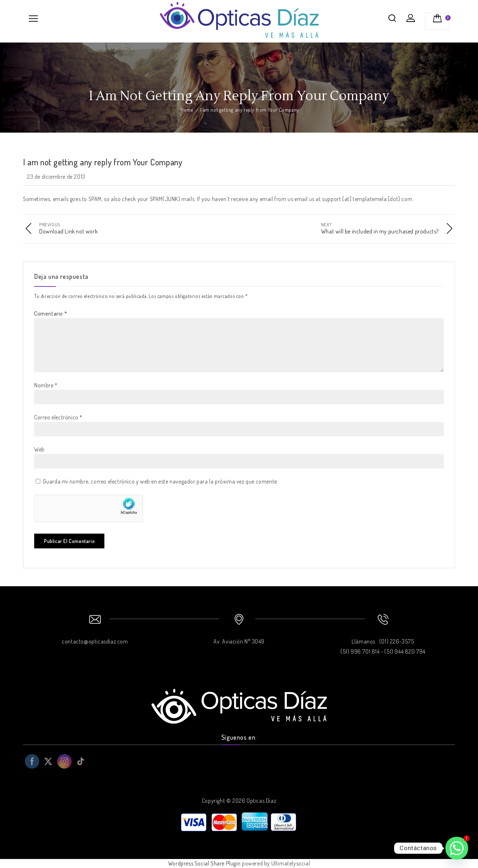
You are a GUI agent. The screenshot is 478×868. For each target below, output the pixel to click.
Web (39, 449)
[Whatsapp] (457, 848)
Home (187, 110)
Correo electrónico (58, 417)
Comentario (51, 313)
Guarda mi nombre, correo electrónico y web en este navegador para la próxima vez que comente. (161, 481)
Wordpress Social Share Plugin (205, 863)
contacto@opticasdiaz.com (95, 641)
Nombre (46, 385)
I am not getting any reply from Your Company (103, 162)
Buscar (392, 18)
